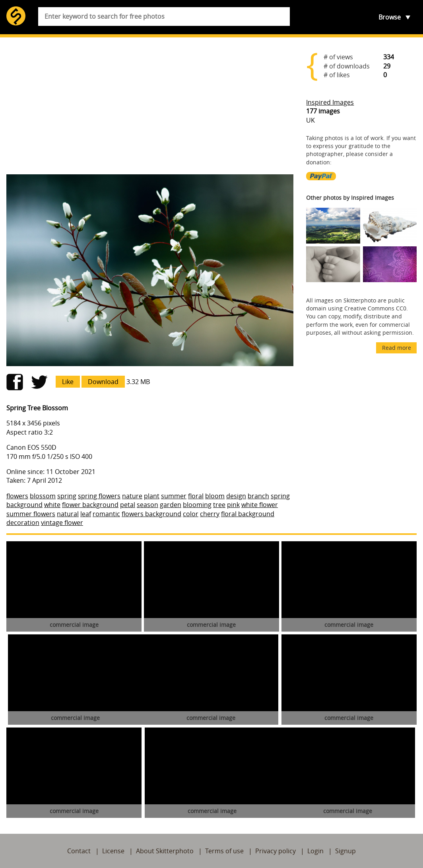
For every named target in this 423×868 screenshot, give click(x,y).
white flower (260, 505)
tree (219, 505)
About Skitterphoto (165, 851)
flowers (17, 496)
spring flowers (99, 496)
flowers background (151, 514)
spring (67, 496)
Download (103, 382)
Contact (79, 851)
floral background (248, 514)
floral (196, 496)
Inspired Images (330, 102)
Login (315, 851)
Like (68, 382)
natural (68, 514)
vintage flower (62, 523)
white (52, 505)
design (236, 496)
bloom (215, 496)
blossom (43, 496)
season (147, 505)
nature (132, 496)
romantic (106, 514)
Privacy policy (276, 851)
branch (258, 496)
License (113, 851)
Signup (345, 851)
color (191, 514)
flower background (90, 505)
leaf (86, 514)
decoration (23, 523)
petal (128, 505)
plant (152, 496)
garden (171, 505)
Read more (397, 348)
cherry (210, 514)
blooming (197, 505)
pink (233, 505)
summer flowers (31, 514)
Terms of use (224, 851)
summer (174, 496)
